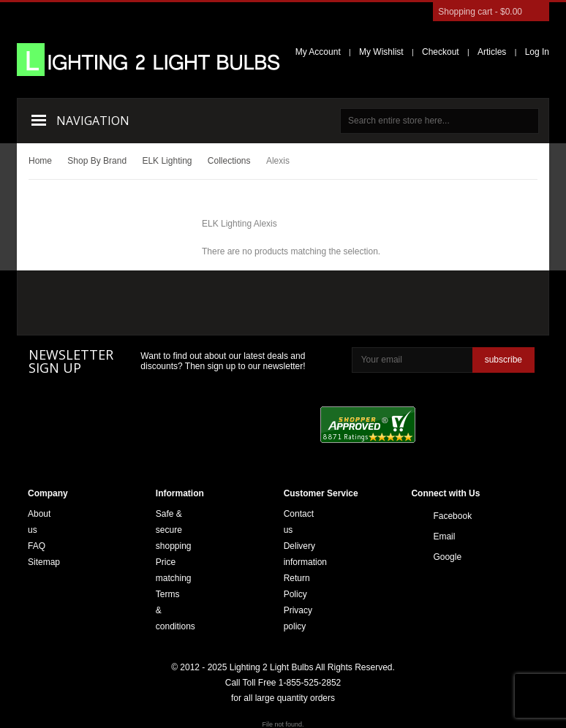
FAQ (37, 546)
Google (437, 557)
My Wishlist (381, 52)
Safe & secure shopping (174, 530)
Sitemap (44, 562)
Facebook (437, 516)
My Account (318, 52)
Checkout (441, 52)
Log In (537, 52)
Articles (492, 52)
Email (437, 536)
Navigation (93, 121)
